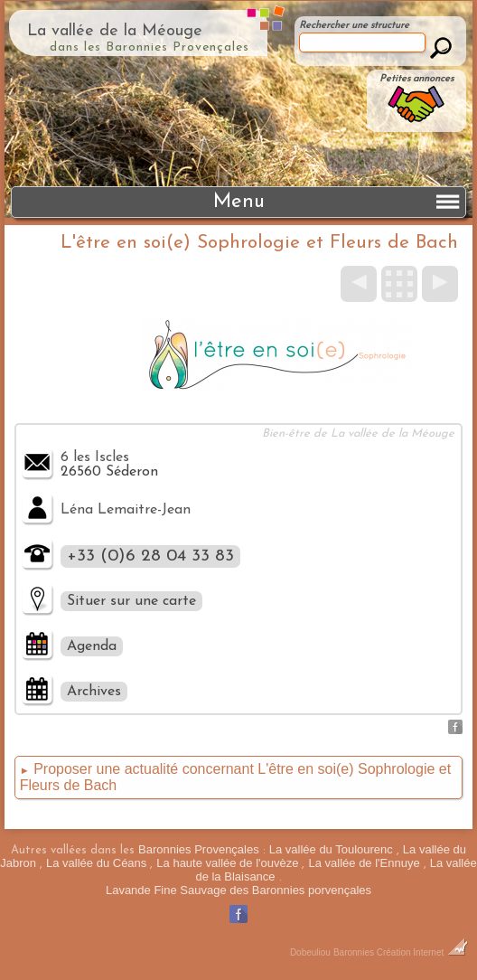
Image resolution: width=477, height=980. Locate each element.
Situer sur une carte (131, 601)
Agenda (92, 646)
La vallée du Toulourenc (331, 849)
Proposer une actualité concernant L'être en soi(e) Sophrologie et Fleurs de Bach (236, 777)
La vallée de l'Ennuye (364, 863)
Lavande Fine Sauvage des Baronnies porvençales (238, 890)
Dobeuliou (310, 952)
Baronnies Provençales (199, 849)
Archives (94, 692)
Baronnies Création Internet (401, 952)
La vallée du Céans (96, 863)
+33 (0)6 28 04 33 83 (150, 556)
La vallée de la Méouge (115, 31)
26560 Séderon (109, 472)
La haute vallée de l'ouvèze (227, 863)
